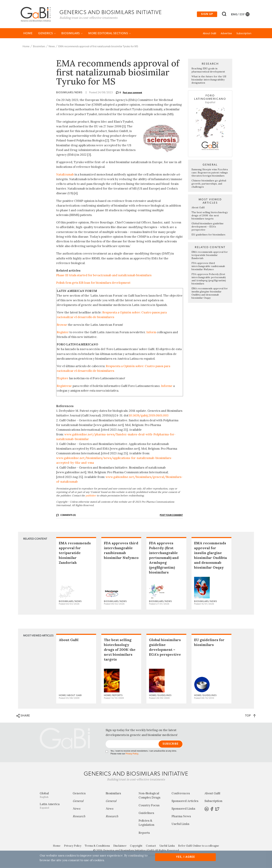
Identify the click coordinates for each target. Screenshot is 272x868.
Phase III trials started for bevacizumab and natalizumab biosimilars (104, 276)
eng (234, 14)
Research (79, 817)
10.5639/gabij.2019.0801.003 (149, 416)
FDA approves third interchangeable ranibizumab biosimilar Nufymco (208, 267)
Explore (63, 379)
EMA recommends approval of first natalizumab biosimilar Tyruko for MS (98, 47)
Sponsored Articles (185, 802)
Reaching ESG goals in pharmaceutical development (208, 71)
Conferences (181, 794)
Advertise (226, 34)
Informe (167, 387)
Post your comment (133, 93)
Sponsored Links (183, 809)
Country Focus (149, 806)
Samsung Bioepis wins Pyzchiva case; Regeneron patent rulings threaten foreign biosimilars (210, 173)
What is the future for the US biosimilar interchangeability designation (209, 80)
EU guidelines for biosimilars (208, 235)
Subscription (244, 34)
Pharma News (181, 817)
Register (63, 333)
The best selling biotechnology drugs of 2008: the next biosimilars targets (210, 216)
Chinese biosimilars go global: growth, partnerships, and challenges (209, 185)
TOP (250, 716)
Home (28, 34)
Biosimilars (72, 34)
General (78, 802)
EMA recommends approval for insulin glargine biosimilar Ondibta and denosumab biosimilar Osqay (210, 294)
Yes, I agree (186, 857)
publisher (91, 496)
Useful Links (180, 825)
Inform (151, 333)
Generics (47, 34)
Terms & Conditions (97, 847)
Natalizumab (65, 175)
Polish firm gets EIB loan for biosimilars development (93, 284)
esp (242, 14)
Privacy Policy (132, 755)
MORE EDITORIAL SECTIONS (110, 34)
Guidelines (146, 814)
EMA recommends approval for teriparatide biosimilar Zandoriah (210, 256)
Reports (144, 834)
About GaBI (209, 34)
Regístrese (64, 387)
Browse (62, 326)
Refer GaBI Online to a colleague (199, 847)
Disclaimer (120, 847)
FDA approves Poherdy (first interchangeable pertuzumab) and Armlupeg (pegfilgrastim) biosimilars (209, 280)
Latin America (54, 807)
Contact (151, 847)
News (52, 47)
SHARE (23, 717)
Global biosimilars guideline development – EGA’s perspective (208, 227)
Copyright (136, 847)
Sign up (207, 15)
